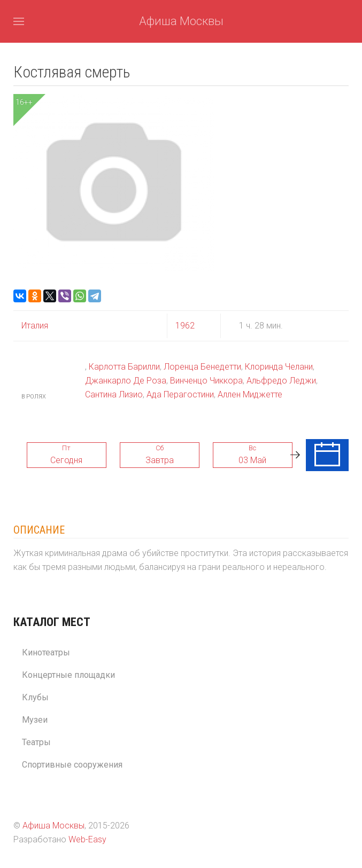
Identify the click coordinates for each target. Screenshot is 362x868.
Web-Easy (87, 839)
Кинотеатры (46, 652)
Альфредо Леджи (281, 381)
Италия (35, 326)
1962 (185, 326)
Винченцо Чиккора (206, 381)
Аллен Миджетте (250, 394)
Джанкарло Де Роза (126, 381)
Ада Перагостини (180, 394)
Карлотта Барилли (124, 367)
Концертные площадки (68, 675)
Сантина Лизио (114, 394)
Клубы (35, 697)
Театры (36, 742)
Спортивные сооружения (72, 765)
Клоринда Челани (279, 367)
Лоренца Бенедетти (202, 367)
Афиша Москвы (181, 21)
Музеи (35, 720)
